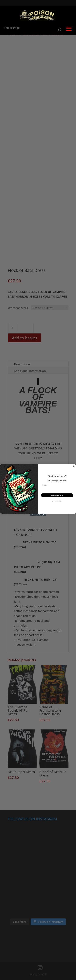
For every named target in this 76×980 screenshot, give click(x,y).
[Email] (57, 485)
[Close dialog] (74, 466)
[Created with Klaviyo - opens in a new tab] (38, 515)
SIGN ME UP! (57, 495)
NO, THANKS (57, 501)
